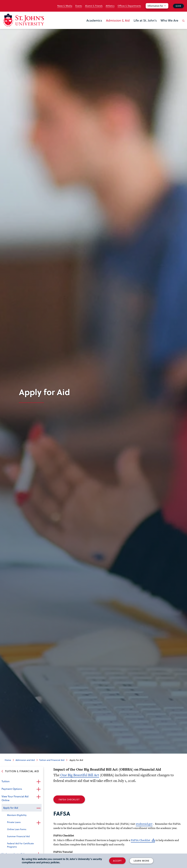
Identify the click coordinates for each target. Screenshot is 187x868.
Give (178, 6)
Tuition (6, 781)
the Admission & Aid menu (107, 25)
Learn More (141, 861)
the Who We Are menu (162, 25)
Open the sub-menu (38, 782)
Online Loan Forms (17, 829)
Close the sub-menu (38, 808)
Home (8, 760)
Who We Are (169, 20)
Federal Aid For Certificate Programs (20, 845)
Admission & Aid (118, 20)
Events (79, 6)
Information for (155, 6)
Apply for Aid (11, 808)
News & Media (65, 6)
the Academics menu (87, 25)
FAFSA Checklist (69, 799)
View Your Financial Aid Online (15, 798)
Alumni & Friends (94, 6)
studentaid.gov (144, 824)
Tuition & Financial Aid (22, 771)
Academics (94, 20)
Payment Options (12, 789)
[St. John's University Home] (24, 20)
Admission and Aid (25, 760)
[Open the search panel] (183, 23)
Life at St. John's (145, 20)
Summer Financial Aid (18, 836)
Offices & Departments (129, 6)
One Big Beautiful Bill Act (79, 775)
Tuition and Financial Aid (52, 760)
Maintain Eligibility (17, 815)
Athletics (110, 6)
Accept (117, 861)
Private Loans (14, 822)
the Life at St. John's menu (135, 25)
